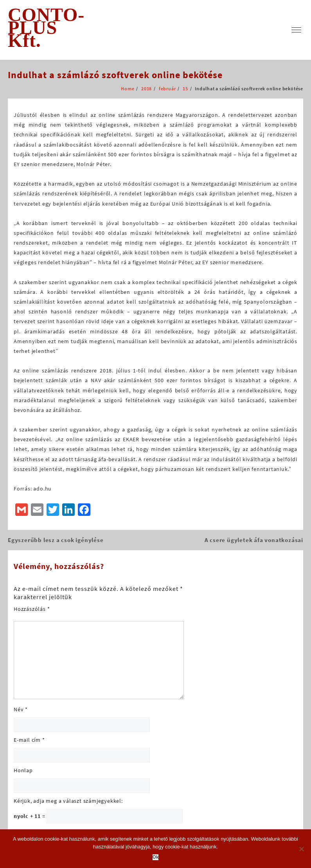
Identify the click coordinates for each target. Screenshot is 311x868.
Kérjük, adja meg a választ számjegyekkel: (68, 801)
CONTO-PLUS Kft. (46, 28)
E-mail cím (29, 740)
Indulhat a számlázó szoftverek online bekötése (115, 75)
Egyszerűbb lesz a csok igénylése (56, 540)
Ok (155, 857)
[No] (301, 849)
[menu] (296, 30)
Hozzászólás (32, 609)
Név (21, 709)
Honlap (23, 770)
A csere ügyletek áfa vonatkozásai (254, 540)
